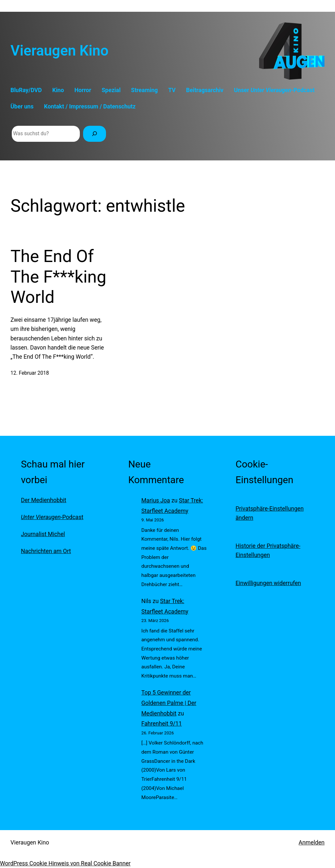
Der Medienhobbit (44, 500)
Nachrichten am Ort (46, 551)
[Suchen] (95, 134)
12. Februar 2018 (30, 373)
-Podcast (52, 517)
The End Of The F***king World (58, 277)
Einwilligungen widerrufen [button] (268, 583)
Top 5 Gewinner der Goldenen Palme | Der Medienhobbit (169, 703)
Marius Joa (156, 500)
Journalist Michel (43, 534)
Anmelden (312, 843)
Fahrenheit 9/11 (162, 724)
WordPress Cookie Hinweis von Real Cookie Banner (65, 863)
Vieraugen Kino (60, 51)
